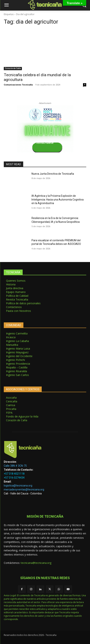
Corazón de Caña (13, 68)
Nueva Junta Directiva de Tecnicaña (53, 174)
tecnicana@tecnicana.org (36, 563)
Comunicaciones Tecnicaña (18, 85)
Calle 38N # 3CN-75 (15, 466)
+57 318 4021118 (14, 474)
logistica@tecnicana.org (18, 486)
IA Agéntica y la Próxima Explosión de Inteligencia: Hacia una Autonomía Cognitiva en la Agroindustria (58, 199)
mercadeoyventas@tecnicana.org (24, 490)
